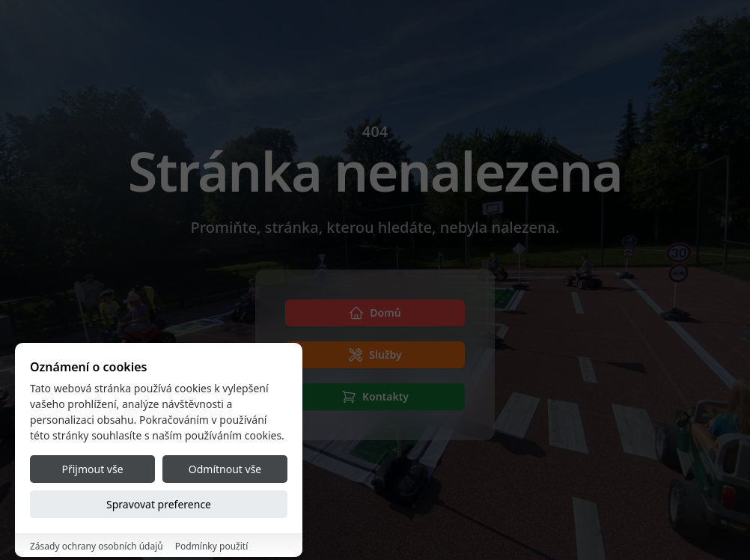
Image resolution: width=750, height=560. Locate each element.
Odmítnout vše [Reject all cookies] (225, 515)
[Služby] (375, 355)
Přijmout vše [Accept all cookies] (92, 515)
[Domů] (375, 313)
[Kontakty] (375, 397)
